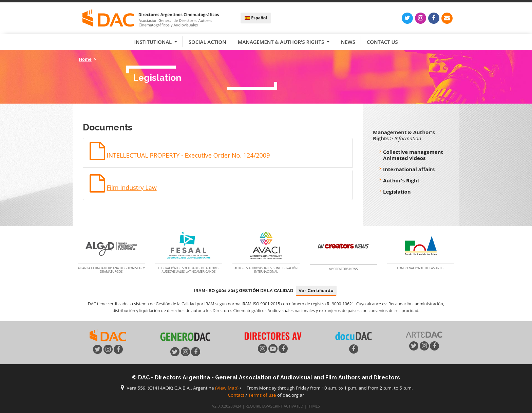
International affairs (409, 169)
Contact (236, 395)
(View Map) (227, 388)
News (348, 42)
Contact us (382, 42)
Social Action (207, 42)
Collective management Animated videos (413, 155)
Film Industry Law (131, 187)
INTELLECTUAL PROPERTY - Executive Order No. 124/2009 (188, 155)
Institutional (154, 42)
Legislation (397, 192)
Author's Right (401, 180)
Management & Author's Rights (282, 42)
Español (256, 18)
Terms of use (262, 395)
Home (85, 59)
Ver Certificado (316, 291)
